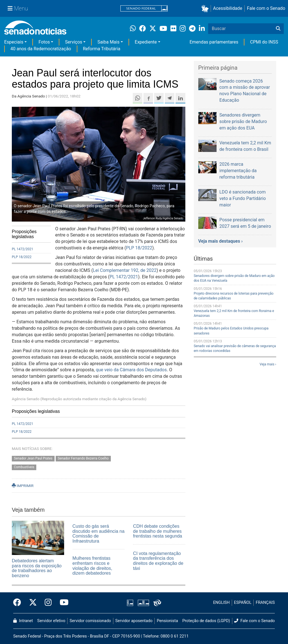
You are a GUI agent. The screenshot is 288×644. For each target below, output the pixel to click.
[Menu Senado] (18, 8)
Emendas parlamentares (214, 42)
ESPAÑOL (243, 603)
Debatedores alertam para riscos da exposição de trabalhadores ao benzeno (37, 568)
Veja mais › (268, 364)
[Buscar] (278, 29)
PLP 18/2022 (22, 257)
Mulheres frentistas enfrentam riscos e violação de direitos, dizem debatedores (92, 566)
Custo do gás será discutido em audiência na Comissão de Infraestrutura (99, 534)
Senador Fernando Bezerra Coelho (83, 458)
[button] (206, 9)
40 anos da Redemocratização (41, 49)
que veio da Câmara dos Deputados (131, 370)
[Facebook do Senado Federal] (19, 603)
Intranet (23, 621)
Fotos (44, 42)
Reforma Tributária (102, 49)
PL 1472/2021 (22, 249)
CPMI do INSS (264, 42)
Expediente (146, 42)
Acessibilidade (228, 8)
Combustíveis (24, 467)
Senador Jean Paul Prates (33, 458)
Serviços (74, 42)
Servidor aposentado (134, 621)
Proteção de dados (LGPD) (206, 621)
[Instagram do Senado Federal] (48, 603)
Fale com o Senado (266, 8)
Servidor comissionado (90, 621)
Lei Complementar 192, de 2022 (125, 270)
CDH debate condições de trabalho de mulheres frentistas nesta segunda (157, 531)
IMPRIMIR (23, 486)
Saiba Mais (108, 42)
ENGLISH (221, 603)
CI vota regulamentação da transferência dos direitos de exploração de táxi (158, 561)
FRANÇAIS (265, 603)
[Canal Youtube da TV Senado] (62, 603)
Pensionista (167, 621)
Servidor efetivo (51, 621)
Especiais (14, 42)
